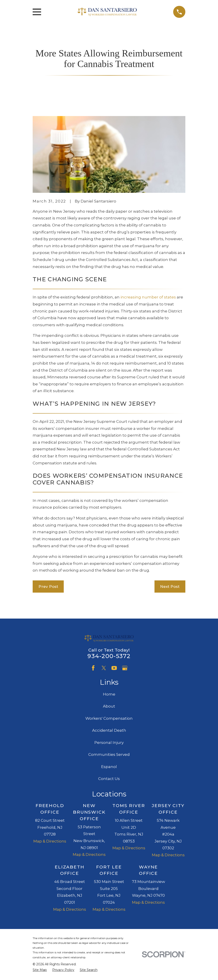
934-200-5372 (109, 656)
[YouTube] (114, 668)
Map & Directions (50, 841)
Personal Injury (109, 743)
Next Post (170, 587)
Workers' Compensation (109, 718)
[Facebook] (93, 668)
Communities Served (109, 754)
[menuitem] (40, 970)
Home (109, 694)
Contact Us (109, 779)
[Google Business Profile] (125, 668)
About (109, 706)
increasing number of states (148, 297)
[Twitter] (104, 668)
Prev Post (48, 587)
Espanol (109, 767)
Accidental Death (109, 730)
